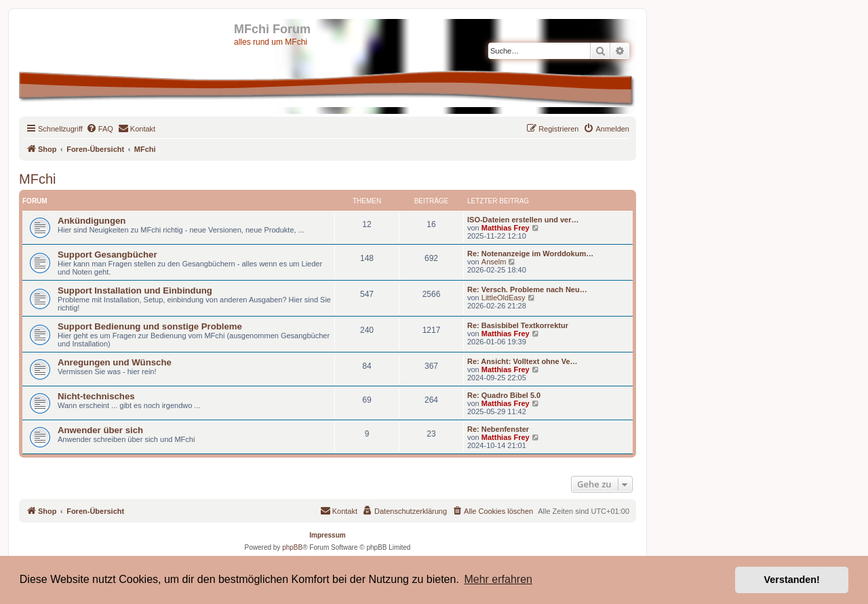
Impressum (327, 535)
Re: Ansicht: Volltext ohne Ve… (522, 361)
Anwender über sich (100, 430)
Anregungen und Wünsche (115, 362)
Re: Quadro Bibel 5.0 (504, 395)
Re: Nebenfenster (498, 429)
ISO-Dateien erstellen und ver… (523, 220)
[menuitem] (100, 129)
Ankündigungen (92, 221)
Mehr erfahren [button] (498, 579)
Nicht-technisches (96, 396)
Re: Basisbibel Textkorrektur (518, 325)
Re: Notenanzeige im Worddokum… (530, 254)
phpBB (292, 547)
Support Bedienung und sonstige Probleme (150, 326)
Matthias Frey (506, 228)
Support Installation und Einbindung (135, 290)
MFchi (37, 179)
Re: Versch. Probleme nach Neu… (527, 289)
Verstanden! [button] (792, 580)
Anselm (494, 262)
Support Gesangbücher (107, 255)
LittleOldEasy (504, 298)
